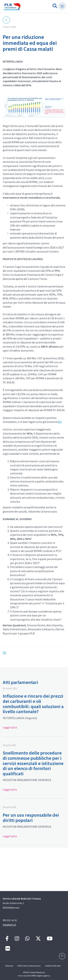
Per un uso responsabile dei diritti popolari (31, 818)
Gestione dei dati (53, 966)
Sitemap (9, 966)
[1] (60, 422)
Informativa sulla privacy (29, 966)
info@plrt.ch (9, 925)
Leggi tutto (10, 727)
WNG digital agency (41, 976)
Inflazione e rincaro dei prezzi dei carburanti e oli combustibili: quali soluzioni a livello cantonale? (33, 704)
